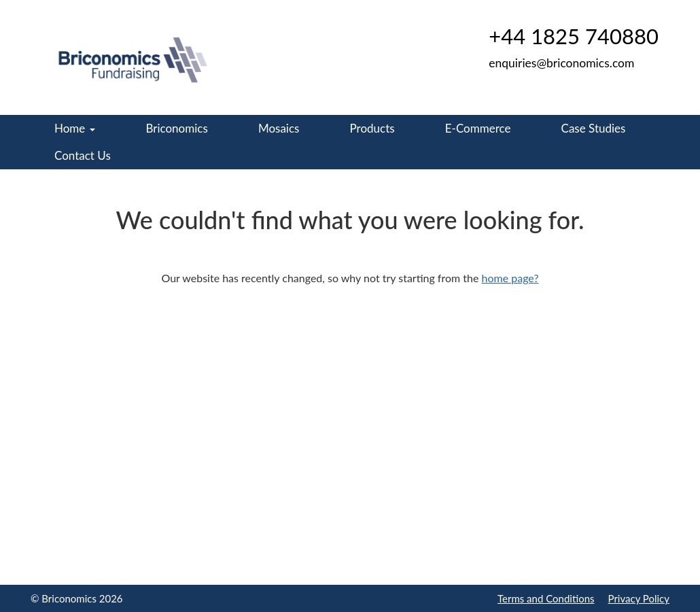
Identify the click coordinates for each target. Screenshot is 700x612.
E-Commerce (478, 128)
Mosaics (279, 128)
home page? (510, 278)
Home (75, 128)
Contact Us (83, 155)
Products (372, 128)
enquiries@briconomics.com (561, 63)
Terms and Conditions (546, 598)
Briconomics (176, 128)
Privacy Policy (639, 598)
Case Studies (594, 128)
